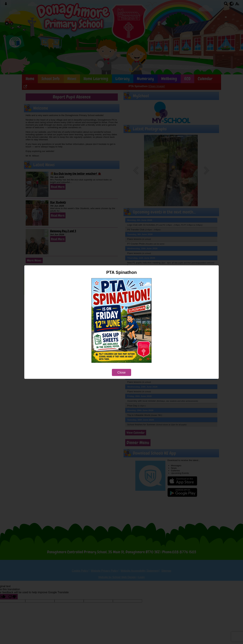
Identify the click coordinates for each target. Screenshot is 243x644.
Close (121, 372)
